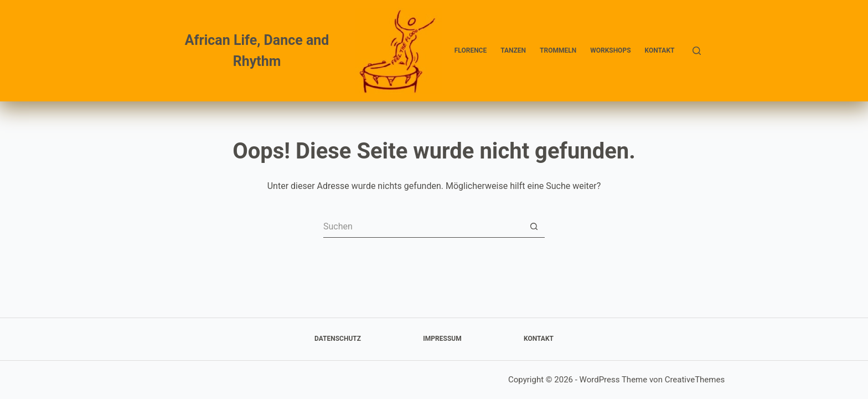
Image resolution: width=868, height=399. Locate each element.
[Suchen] (697, 51)
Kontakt (660, 50)
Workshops (610, 50)
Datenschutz (338, 339)
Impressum (442, 339)
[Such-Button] (534, 227)
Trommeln (558, 50)
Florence (471, 50)
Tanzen (513, 50)
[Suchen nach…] (423, 227)
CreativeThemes (695, 380)
